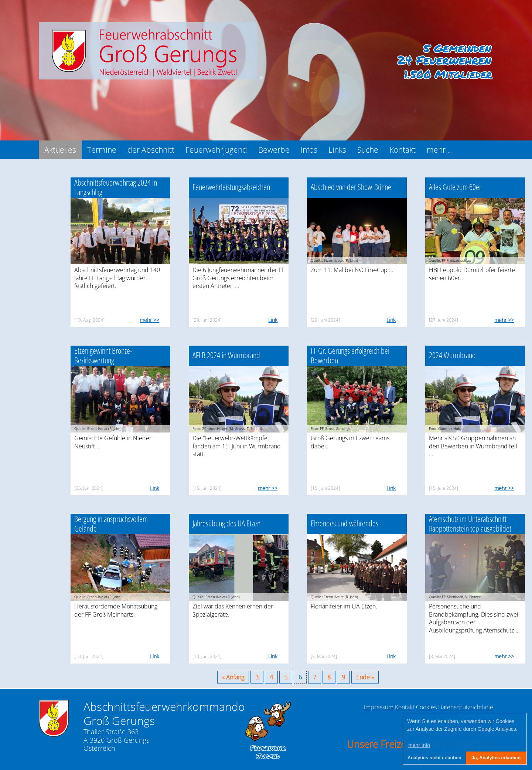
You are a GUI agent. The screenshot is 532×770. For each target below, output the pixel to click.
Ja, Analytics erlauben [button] (496, 758)
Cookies (426, 707)
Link (273, 320)
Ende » (365, 677)
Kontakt (403, 150)
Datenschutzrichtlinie (466, 707)
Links (337, 150)
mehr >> (149, 320)
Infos (309, 150)
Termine (102, 150)
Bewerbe (274, 150)
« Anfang (233, 677)
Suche (368, 150)
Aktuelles (60, 150)
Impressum (379, 707)
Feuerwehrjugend (216, 150)
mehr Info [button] (419, 745)
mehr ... (440, 150)
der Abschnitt (151, 150)
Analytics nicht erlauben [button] (434, 758)
